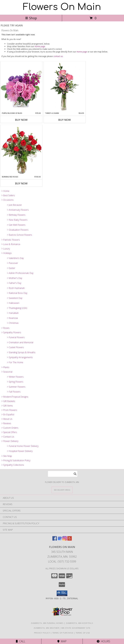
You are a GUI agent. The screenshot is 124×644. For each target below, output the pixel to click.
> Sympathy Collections (13, 465)
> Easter (11, 268)
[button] (62, 593)
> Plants (5, 367)
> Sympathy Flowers (11, 332)
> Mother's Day (15, 278)
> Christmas (13, 323)
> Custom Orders (10, 428)
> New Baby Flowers (17, 220)
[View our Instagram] (65, 540)
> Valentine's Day (15, 258)
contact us (58, 56)
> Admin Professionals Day (20, 273)
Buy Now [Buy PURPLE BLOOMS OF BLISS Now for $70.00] (21, 120)
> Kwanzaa (12, 318)
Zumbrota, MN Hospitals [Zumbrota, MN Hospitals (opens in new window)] (80, 623)
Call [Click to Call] (21, 641)
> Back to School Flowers (19, 235)
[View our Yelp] (70, 540)
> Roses (5, 328)
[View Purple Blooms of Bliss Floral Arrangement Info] (21, 87)
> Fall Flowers (14, 392)
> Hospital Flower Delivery (20, 451)
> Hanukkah (13, 313)
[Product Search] (63, 474)
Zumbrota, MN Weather (46, 628)
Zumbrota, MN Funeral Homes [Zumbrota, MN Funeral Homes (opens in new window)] (47, 623)
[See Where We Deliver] (62, 490)
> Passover (12, 263)
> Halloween (13, 303)
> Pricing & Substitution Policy (16, 460)
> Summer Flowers (16, 387)
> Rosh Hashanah (16, 288)
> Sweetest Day (15, 298)
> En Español (8, 414)
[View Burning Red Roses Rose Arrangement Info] (21, 150)
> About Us (7, 419)
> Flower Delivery (10, 441)
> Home (5, 191)
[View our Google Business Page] (60, 540)
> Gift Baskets (8, 401)
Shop (31, 18)
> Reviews (6, 423)
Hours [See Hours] (103, 641)
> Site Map (7, 456)
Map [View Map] (62, 641)
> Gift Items (7, 406)
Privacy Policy (42, 633)
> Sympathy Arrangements (20, 357)
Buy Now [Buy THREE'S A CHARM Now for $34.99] (65, 120)
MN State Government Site (76, 628)
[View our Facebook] (55, 540)
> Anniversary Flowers (18, 210)
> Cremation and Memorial (20, 342)
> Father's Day (14, 283)
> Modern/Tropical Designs (15, 397)
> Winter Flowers (15, 377)
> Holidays (7, 253)
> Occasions (7, 200)
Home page (40, 46)
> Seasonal (7, 372)
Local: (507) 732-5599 (62, 561)
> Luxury (6, 249)
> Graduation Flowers (18, 230)
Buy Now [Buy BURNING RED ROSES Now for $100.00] (21, 183)
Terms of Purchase (63, 633)
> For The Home (15, 362)
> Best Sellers (8, 195)
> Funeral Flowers (16, 337)
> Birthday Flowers (16, 215)
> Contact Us (8, 437)
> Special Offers (9, 432)
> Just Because (14, 205)
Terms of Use (83, 633)
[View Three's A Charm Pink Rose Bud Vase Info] (65, 87)
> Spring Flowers (15, 382)
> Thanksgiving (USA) (17, 308)
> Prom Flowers (9, 410)
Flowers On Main (62, 7)
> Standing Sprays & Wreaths (21, 352)
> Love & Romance (11, 244)
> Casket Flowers (15, 347)
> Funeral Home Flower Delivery (23, 446)
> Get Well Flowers (16, 225)
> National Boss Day (17, 293)
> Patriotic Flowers (11, 240)
